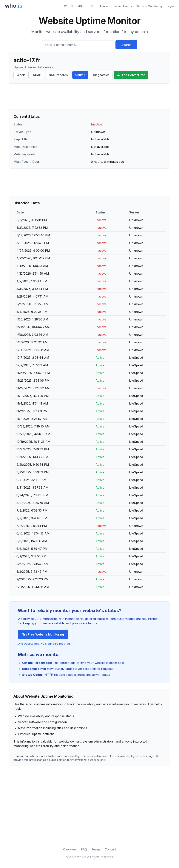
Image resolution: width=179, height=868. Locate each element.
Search (126, 45)
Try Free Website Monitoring (43, 634)
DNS (92, 6)
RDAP (81, 6)
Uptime (103, 6)
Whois (21, 75)
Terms (96, 849)
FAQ (84, 849)
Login (170, 6)
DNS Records (58, 75)
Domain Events (122, 6)
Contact (110, 849)
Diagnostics (101, 75)
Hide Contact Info (131, 75)
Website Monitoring (149, 6)
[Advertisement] (89, 96)
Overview (70, 849)
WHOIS (69, 6)
